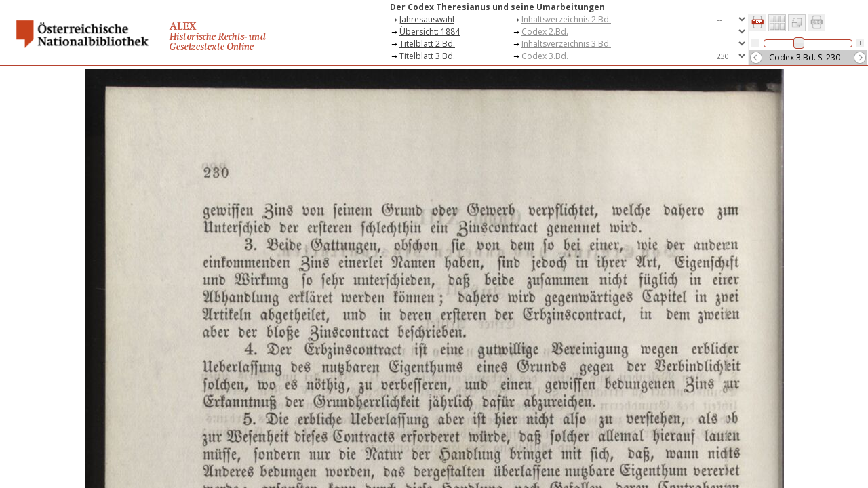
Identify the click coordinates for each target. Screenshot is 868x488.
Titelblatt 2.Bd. (427, 44)
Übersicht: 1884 (430, 32)
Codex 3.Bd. (545, 56)
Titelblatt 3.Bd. (427, 56)
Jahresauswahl (427, 19)
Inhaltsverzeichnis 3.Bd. (566, 44)
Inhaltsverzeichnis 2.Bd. (566, 19)
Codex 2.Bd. (545, 32)
